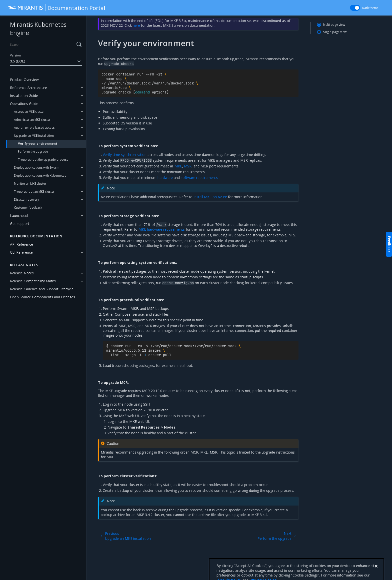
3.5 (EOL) (46, 61)
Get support (20, 224)
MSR (188, 166)
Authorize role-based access (34, 128)
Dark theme (370, 8)
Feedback (389, 244)
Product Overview (24, 80)
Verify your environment (38, 144)
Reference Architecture (28, 88)
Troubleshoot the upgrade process (43, 160)
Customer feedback (28, 208)
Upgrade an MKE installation (34, 136)
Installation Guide (24, 96)
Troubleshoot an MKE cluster (34, 192)
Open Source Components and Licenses (42, 297)
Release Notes (22, 273)
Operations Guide (24, 104)
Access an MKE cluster (29, 112)
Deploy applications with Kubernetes (40, 176)
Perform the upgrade (33, 152)
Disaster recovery (26, 200)
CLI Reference (21, 252)
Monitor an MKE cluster (30, 184)
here (136, 25)
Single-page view (335, 32)
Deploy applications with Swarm (37, 168)
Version (15, 55)
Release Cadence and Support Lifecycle (42, 289)
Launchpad (19, 216)
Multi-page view (334, 25)
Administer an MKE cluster (32, 120)
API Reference (21, 244)
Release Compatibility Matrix (33, 281)
